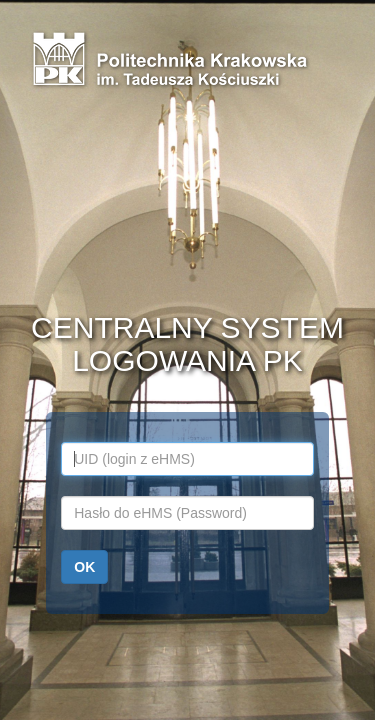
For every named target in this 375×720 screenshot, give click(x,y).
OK (84, 567)
